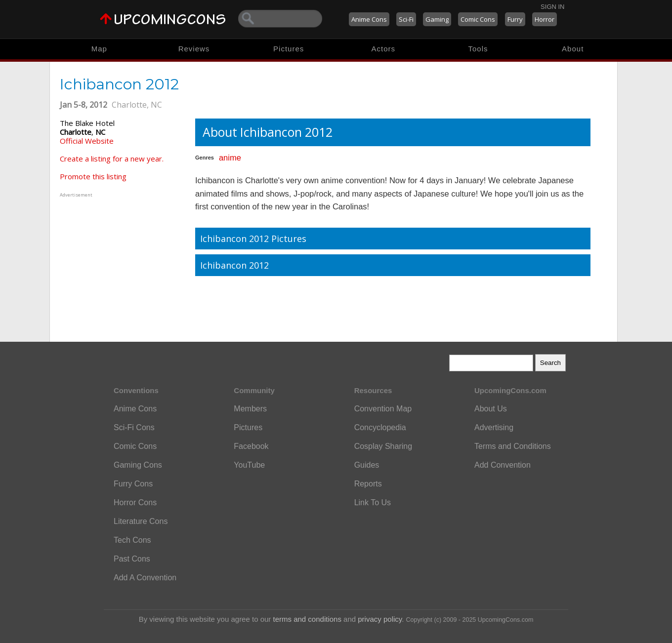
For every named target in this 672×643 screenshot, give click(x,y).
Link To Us (373, 502)
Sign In (552, 7)
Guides (367, 465)
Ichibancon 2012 (234, 265)
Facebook (251, 446)
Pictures (289, 49)
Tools (478, 49)
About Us (491, 409)
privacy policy (380, 619)
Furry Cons (133, 484)
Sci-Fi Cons (134, 427)
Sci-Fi (406, 19)
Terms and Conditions (513, 446)
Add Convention (503, 465)
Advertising (494, 427)
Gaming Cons (138, 465)
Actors (384, 49)
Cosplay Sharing (383, 446)
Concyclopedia (380, 427)
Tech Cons (132, 540)
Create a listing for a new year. (112, 159)
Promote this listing (93, 176)
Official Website (87, 141)
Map (99, 49)
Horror (545, 19)
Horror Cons (135, 502)
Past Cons (132, 559)
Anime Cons (369, 19)
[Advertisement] (122, 261)
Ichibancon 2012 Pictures (253, 239)
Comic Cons (478, 19)
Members (250, 409)
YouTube (249, 465)
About (573, 49)
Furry (515, 19)
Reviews (194, 49)
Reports (368, 484)
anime (230, 158)
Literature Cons (141, 521)
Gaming (437, 19)
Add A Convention (145, 578)
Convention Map (383, 409)
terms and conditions (307, 619)
